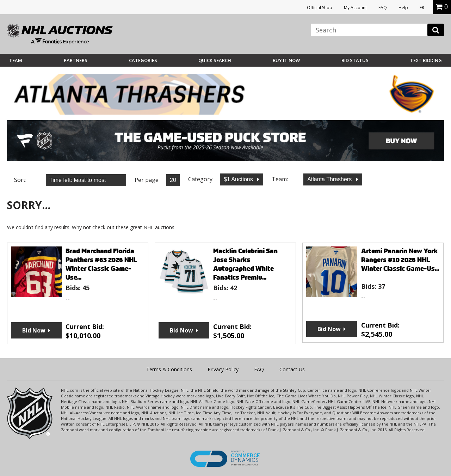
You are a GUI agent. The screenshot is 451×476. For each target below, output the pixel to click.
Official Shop (320, 8)
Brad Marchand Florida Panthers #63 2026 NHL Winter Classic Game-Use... (101, 264)
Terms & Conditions (169, 369)
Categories (143, 60)
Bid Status (355, 60)
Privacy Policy (223, 369)
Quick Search (215, 60)
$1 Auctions (239, 179)
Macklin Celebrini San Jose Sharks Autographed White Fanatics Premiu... (245, 264)
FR (422, 8)
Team (16, 60)
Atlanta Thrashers (330, 179)
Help (403, 8)
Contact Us (292, 369)
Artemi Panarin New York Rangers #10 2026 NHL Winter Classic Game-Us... (400, 260)
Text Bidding (426, 60)
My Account (355, 8)
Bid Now (34, 330)
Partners (76, 60)
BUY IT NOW (286, 60)
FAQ (383, 8)
